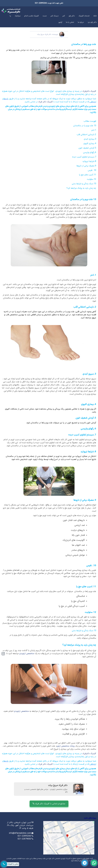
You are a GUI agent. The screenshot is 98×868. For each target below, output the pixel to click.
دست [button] (45, 16)
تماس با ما (70, 22)
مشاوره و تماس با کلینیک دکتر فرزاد (49, 804)
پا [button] (10, 16)
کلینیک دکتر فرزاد (46, 102)
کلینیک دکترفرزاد (89, 91)
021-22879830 (24, 839)
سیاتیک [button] (18, 16)
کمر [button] (64, 16)
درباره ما (81, 22)
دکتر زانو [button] (72, 16)
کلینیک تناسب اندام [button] (32, 16)
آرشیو (60, 22)
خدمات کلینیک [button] (84, 16)
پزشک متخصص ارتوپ (66, 746)
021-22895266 (24, 836)
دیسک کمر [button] (55, 16)
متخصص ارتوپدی (27, 654)
